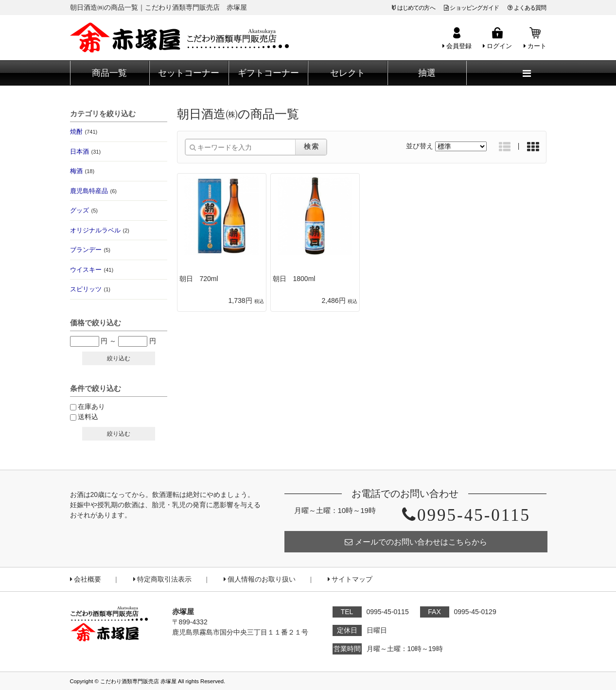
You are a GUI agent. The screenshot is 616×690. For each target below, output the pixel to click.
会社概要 (86, 579)
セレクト (348, 73)
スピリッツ (90, 289)
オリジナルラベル (100, 230)
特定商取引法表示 (162, 579)
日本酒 (86, 151)
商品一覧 (109, 73)
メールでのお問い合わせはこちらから (416, 542)
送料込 (88, 417)
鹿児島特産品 (93, 191)
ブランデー (90, 250)
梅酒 (82, 171)
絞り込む (119, 358)
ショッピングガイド (471, 8)
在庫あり (91, 407)
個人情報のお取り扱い (260, 579)
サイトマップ (350, 579)
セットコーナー (189, 73)
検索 (312, 146)
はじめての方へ (416, 8)
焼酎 (84, 132)
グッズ (84, 210)
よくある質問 (527, 8)
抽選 (427, 73)
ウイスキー (92, 270)
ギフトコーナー (268, 73)
